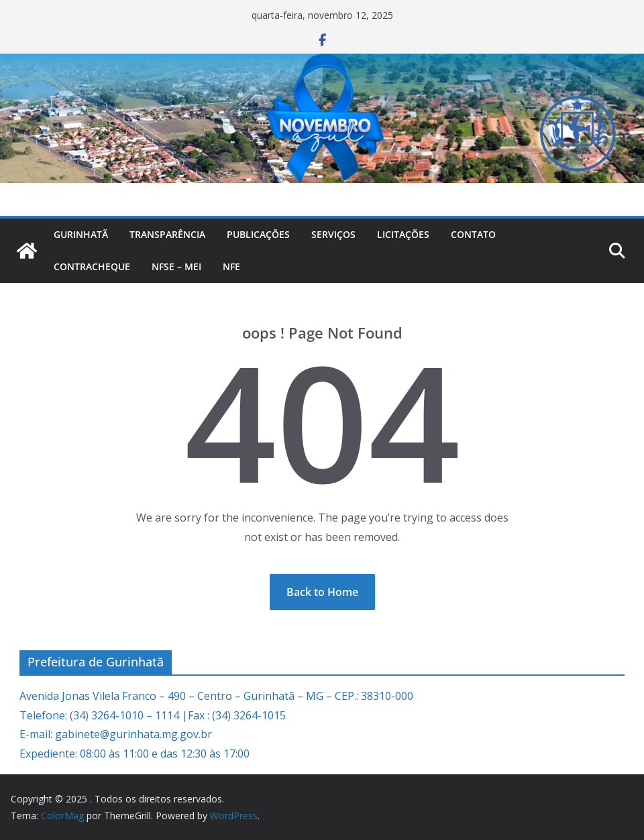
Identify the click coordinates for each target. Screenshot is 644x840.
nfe (231, 266)
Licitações (403, 234)
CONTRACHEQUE (92, 266)
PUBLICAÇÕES (258, 234)
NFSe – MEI (176, 266)
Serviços (333, 234)
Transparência (167, 234)
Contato (473, 234)
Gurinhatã (81, 234)
